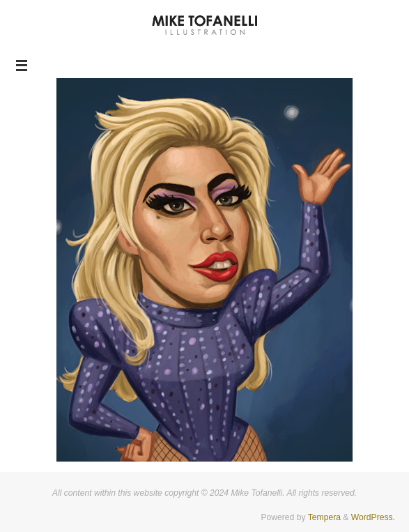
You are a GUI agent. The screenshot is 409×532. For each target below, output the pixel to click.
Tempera (324, 517)
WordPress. (373, 517)
